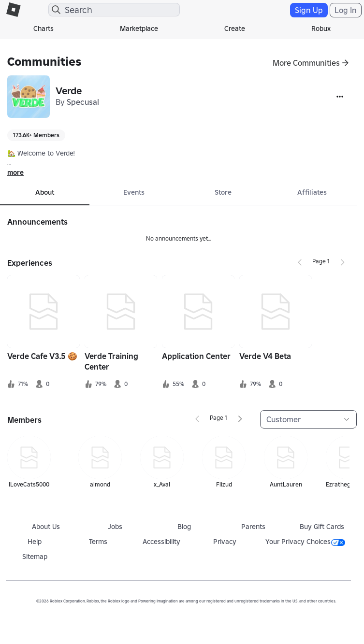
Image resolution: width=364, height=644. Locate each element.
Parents (253, 527)
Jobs (115, 527)
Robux (321, 29)
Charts (44, 29)
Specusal (83, 102)
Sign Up (309, 10)
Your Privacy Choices (305, 542)
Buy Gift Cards (322, 527)
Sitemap (35, 557)
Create (235, 29)
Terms (98, 542)
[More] (340, 97)
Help (35, 542)
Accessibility (161, 542)
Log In (346, 10)
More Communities (306, 63)
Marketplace (139, 29)
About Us (46, 527)
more (15, 172)
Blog (184, 527)
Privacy (225, 542)
